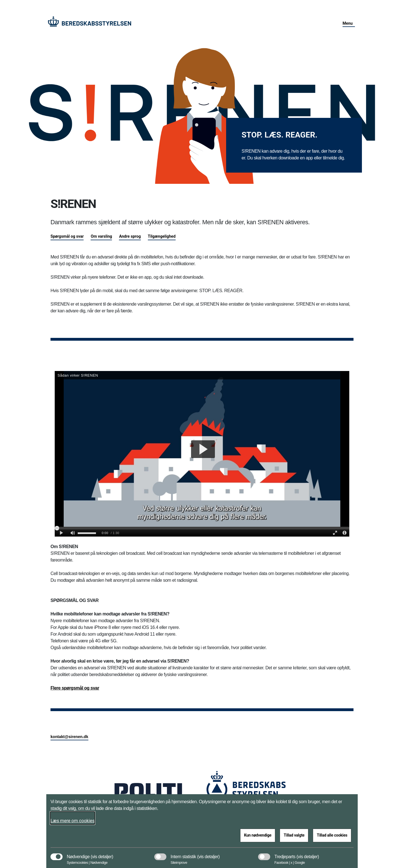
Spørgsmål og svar (67, 236)
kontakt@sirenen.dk (69, 737)
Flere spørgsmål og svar (75, 688)
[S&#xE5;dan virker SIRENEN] (202, 454)
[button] (102, 854)
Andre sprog (130, 236)
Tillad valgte (294, 835)
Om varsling (101, 236)
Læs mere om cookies (73, 821)
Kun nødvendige (258, 835)
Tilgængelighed (162, 236)
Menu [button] (348, 23)
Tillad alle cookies (332, 835)
